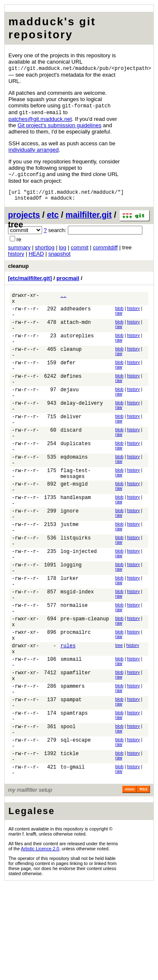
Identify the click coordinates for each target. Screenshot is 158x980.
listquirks (75, 589)
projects (24, 219)
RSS (143, 884)
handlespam (75, 541)
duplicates (75, 477)
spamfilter (75, 749)
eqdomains (74, 493)
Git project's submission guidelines (60, 127)
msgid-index (77, 653)
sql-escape (75, 829)
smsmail (71, 733)
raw (119, 320)
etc (53, 219)
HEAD (36, 258)
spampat (71, 781)
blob (120, 315)
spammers (72, 765)
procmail (68, 282)
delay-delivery (82, 429)
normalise (74, 669)
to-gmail (72, 861)
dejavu (69, 413)
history (16, 258)
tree (119, 715)
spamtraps (74, 797)
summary (19, 252)
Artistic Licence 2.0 (40, 944)
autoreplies (77, 348)
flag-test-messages (75, 512)
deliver (71, 445)
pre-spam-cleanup (84, 685)
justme (69, 573)
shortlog (45, 252)
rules (68, 717)
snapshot (60, 258)
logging (71, 621)
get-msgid (74, 525)
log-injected (78, 605)
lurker (69, 637)
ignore (69, 557)
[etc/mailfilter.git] (30, 282)
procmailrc (75, 701)
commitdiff (105, 252)
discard (71, 461)
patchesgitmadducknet (40, 120)
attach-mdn (75, 332)
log (63, 252)
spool (68, 813)
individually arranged (33, 151)
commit (80, 252)
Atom (130, 884)
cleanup (18, 270)
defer (68, 381)
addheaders (75, 316)
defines (71, 397)
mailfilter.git (89, 219)
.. (63, 300)
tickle (69, 845)
